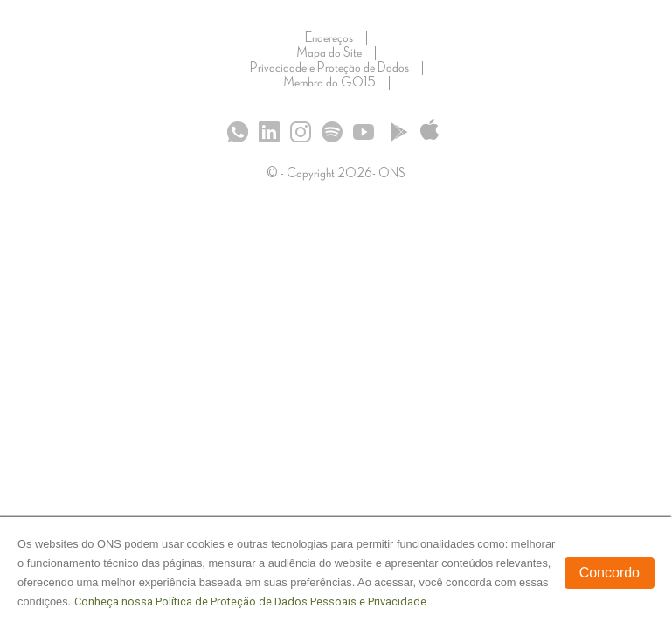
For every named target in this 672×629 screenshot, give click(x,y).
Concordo (610, 573)
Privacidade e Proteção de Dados (329, 68)
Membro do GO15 (329, 83)
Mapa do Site (329, 53)
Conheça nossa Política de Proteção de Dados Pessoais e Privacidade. (252, 601)
